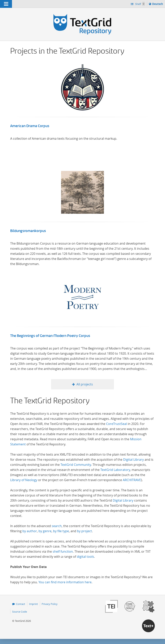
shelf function (63, 551)
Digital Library (133, 460)
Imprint (33, 604)
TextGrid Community (76, 465)
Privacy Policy (50, 604)
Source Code (20, 612)
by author (30, 531)
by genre (45, 531)
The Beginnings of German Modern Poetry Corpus (50, 336)
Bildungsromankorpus (28, 231)
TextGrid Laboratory (115, 470)
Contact (21, 604)
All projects (85, 384)
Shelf (140, 4)
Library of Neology (24, 480)
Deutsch (158, 5)
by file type (61, 531)
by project (84, 531)
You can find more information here (65, 582)
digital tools (85, 557)
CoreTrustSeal (116, 424)
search (57, 526)
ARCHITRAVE (132, 480)
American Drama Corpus (30, 126)
